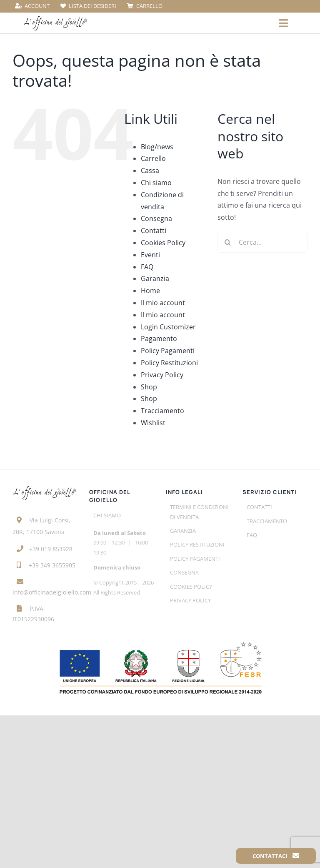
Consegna (156, 218)
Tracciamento (162, 411)
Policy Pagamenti (168, 351)
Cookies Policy (163, 243)
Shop (149, 387)
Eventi (150, 255)
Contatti (154, 231)
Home (150, 291)
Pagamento (159, 339)
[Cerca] (228, 242)
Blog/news (157, 147)
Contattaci (276, 856)
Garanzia (155, 278)
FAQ (147, 267)
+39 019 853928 (51, 549)
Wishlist (153, 423)
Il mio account (163, 303)
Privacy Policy (162, 375)
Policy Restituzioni (169, 363)
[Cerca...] (262, 242)
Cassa (150, 171)
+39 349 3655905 (52, 565)
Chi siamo (156, 183)
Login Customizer (168, 327)
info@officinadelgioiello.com (52, 592)
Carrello (153, 158)
